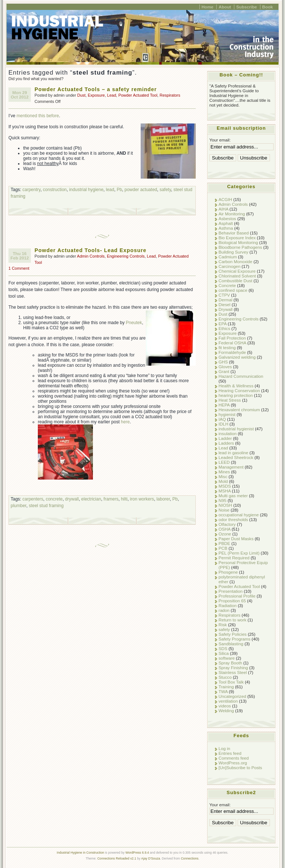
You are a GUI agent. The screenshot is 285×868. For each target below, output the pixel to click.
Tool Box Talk (231, 682)
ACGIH (225, 199)
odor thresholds (233, 519)
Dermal (226, 300)
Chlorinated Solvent (237, 276)
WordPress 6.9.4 (137, 853)
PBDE (224, 543)
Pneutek (134, 323)
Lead (112, 95)
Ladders (226, 443)
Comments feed (234, 758)
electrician (91, 499)
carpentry (31, 190)
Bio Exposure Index (237, 238)
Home (208, 7)
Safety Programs (235, 639)
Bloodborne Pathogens (240, 247)
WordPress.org (233, 763)
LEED (224, 462)
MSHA (225, 491)
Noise (224, 510)
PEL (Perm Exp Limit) (239, 553)
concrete (54, 499)
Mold (223, 481)
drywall (72, 499)
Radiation (228, 605)
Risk (223, 625)
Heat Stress (230, 400)
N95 (222, 500)
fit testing (227, 347)
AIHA (223, 209)
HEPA (224, 405)
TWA (223, 691)
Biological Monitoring (238, 242)
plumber (19, 506)
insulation (228, 433)
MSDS (225, 486)
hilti (124, 499)
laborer (163, 499)
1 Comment (19, 268)
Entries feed (230, 753)
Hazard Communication (241, 376)
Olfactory (227, 524)
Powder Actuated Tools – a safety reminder (96, 89)
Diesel (224, 304)
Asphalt (226, 223)
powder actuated (141, 190)
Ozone (225, 534)
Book (268, 7)
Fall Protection (232, 338)
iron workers (142, 499)
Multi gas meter (233, 496)
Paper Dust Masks (236, 539)
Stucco (225, 677)
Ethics (224, 328)
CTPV (224, 295)
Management (231, 467)
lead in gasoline (233, 453)
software (227, 658)
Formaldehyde (232, 352)
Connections (190, 858)
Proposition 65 (232, 601)
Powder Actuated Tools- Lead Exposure (91, 250)
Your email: (220, 140)
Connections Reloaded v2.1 (117, 858)
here (125, 422)
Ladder (225, 438)
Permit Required (234, 558)
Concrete (227, 285)
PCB (223, 548)
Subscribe (246, 7)
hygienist (227, 414)
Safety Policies (232, 634)
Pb (120, 190)
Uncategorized (232, 696)
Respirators (170, 95)
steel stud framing (46, 506)
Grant (224, 371)
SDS (223, 648)
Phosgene (228, 572)
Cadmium (228, 257)
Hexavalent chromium (239, 410)
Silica (224, 653)
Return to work (232, 620)
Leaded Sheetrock (236, 457)
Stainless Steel (233, 672)
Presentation (230, 591)
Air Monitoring (232, 214)
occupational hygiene (239, 515)
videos (225, 706)
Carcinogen (230, 266)
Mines (224, 472)
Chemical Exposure (237, 271)
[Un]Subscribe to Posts (240, 767)
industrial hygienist (236, 429)
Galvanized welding (237, 357)
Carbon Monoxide (235, 261)
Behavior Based (234, 233)
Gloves (225, 367)
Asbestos (227, 218)
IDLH (223, 424)
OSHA (224, 529)
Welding (226, 711)
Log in (224, 748)
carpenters (33, 499)
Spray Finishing (233, 668)
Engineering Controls (126, 256)
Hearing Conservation (239, 390)
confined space (233, 290)
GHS (223, 362)
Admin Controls (91, 256)
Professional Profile (237, 596)
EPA (223, 324)
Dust (81, 95)
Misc (223, 476)
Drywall (226, 309)
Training (226, 687)
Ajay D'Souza (151, 858)
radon (224, 610)
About (225, 7)
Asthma (226, 228)
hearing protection (236, 395)
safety (165, 190)
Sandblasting (231, 644)
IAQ (222, 419)
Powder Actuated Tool (138, 95)
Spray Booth (230, 663)
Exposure (96, 95)
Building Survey (233, 252)
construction (55, 190)
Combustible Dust (235, 281)
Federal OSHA (232, 343)
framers (111, 499)
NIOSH (225, 505)
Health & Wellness (236, 386)
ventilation (228, 701)
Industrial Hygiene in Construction (81, 853)
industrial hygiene (86, 190)
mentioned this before (38, 116)
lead (110, 190)
